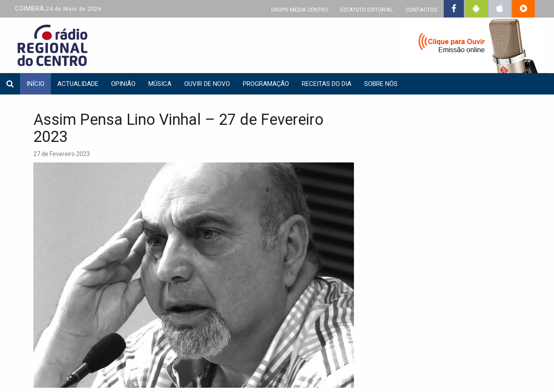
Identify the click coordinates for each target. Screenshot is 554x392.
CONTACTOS (421, 10)
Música (160, 84)
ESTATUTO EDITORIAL (367, 10)
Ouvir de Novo (207, 84)
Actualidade (78, 84)
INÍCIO (35, 84)
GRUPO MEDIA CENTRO (299, 10)
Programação (266, 84)
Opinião (123, 84)
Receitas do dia (327, 84)
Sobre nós (381, 84)
